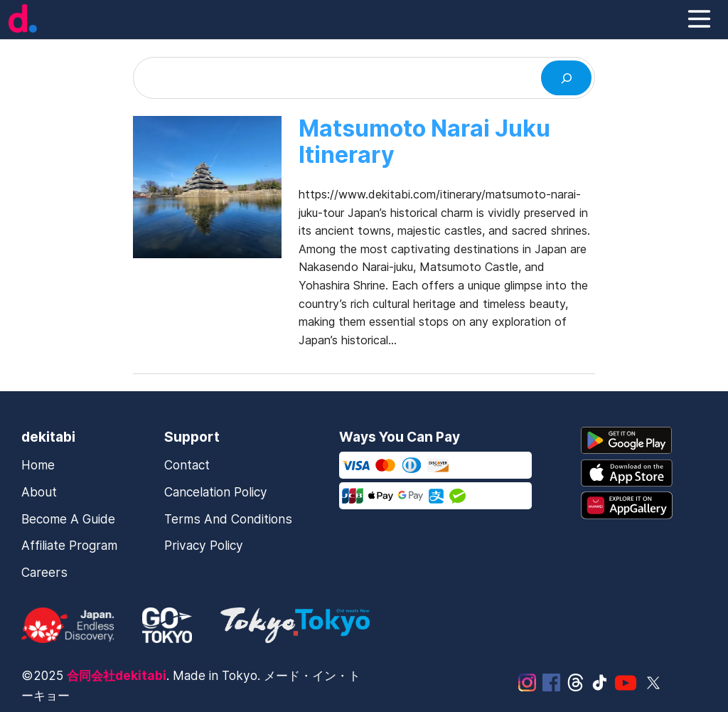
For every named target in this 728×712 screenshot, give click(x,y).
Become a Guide (68, 519)
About (39, 492)
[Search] (566, 78)
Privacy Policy (204, 545)
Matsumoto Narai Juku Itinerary (424, 142)
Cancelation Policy (216, 492)
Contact (187, 465)
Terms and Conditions (228, 519)
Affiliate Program (69, 545)
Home (38, 465)
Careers (44, 572)
